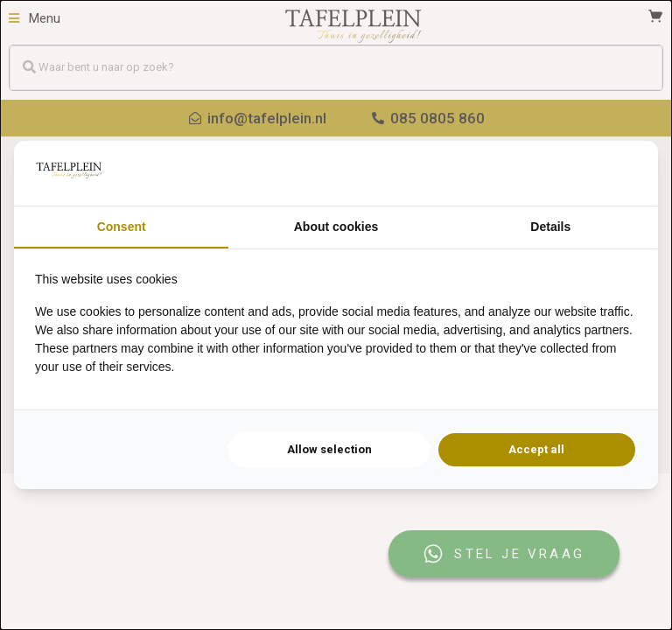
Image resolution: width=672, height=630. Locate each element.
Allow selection (329, 449)
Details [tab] (550, 227)
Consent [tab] (122, 227)
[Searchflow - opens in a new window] (615, 173)
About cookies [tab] (336, 227)
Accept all (536, 449)
